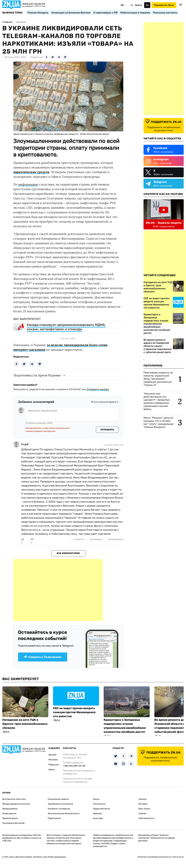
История (143, 804)
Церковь (97, 813)
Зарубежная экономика (60, 804)
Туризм (142, 813)
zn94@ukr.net (70, 774)
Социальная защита (58, 799)
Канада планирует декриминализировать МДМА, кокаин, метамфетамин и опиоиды (66, 327)
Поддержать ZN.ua (164, 5)
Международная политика (16, 804)
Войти (139, 5)
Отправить (107, 430)
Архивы (53, 755)
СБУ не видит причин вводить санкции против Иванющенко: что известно (74, 712)
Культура (98, 818)
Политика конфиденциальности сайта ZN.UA (161, 857)
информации (28, 184)
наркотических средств (31, 172)
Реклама (53, 760)
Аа (147, 5)
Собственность (146, 818)
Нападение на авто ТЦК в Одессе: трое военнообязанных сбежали (25, 724)
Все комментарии (68, 553)
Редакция (54, 765)
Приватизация (10, 818)
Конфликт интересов (59, 809)
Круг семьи (144, 809)
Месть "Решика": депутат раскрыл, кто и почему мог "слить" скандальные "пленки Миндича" (159, 422)
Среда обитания (101, 809)
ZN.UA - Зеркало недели (164, 223)
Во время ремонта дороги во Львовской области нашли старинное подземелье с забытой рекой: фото (158, 346)
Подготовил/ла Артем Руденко (37, 375)
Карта (52, 770)
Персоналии (54, 818)
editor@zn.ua (81, 782)
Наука (96, 799)
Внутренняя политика (14, 799)
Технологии (99, 804)
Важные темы (12, 13)
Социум (143, 799)
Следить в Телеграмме (43, 657)
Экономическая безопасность (64, 813)
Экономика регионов (13, 823)
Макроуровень (10, 809)
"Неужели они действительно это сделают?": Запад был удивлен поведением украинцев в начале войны (157, 401)
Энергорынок (9, 813)
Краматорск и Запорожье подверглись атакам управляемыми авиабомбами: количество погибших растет (157, 324)
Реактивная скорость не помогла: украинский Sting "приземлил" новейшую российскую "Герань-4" (158, 379)
